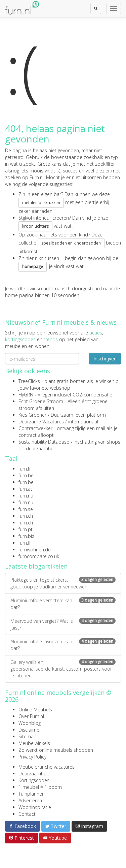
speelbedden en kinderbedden (71, 243)
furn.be (26, 475)
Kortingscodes (34, 780)
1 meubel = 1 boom (40, 787)
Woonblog (30, 723)
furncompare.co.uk (39, 556)
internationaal (83, 422)
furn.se (26, 509)
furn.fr (25, 469)
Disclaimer (30, 730)
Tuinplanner (31, 794)
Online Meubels (35, 710)
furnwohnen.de (35, 550)
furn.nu (26, 496)
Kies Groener (32, 415)
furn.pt (26, 529)
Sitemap (28, 736)
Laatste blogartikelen (36, 566)
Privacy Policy (32, 757)
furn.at (25, 489)
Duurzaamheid (34, 774)
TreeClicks (29, 381)
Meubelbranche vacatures (47, 767)
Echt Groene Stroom (41, 401)
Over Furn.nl (31, 716)
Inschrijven (105, 359)
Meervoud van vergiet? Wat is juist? (63, 624)
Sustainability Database (44, 442)
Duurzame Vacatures (41, 422)
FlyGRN (26, 395)
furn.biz (26, 536)
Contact (27, 814)
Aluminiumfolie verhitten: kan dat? (63, 604)
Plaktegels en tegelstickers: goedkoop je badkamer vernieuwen (63, 583)
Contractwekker (35, 428)
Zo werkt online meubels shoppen (56, 750)
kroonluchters (35, 226)
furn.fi (24, 543)
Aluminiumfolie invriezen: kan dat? (63, 645)
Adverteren (30, 800)
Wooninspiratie (35, 807)
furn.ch (26, 516)
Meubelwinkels (34, 743)
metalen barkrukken (41, 203)
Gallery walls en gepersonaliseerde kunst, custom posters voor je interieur (63, 669)
